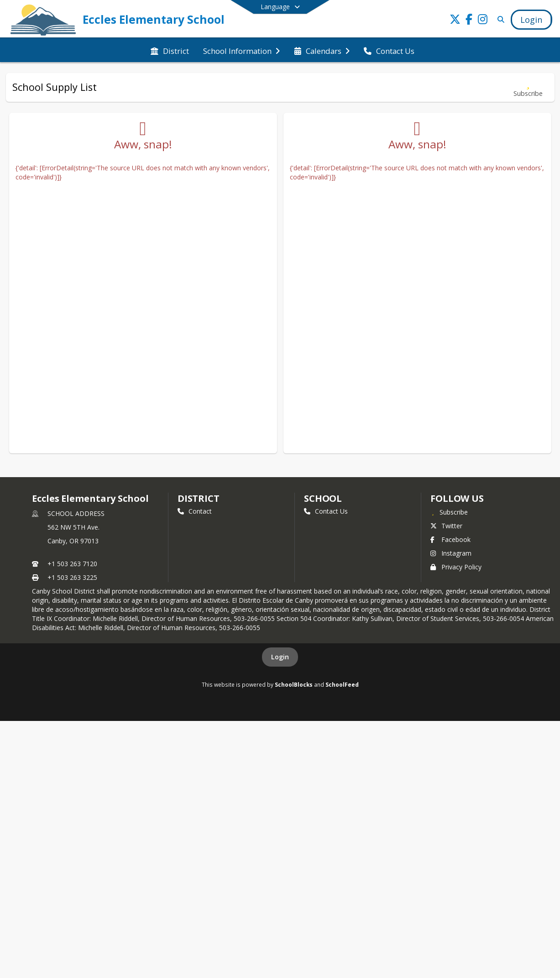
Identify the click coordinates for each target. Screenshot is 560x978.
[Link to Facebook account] (469, 21)
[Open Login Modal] (531, 20)
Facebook (450, 539)
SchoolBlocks (294, 684)
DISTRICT (199, 498)
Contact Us (326, 511)
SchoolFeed (342, 684)
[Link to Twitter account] (455, 21)
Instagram (451, 553)
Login (280, 657)
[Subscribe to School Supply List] (528, 87)
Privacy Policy (456, 567)
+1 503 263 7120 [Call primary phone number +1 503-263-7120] (72, 564)
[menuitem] (170, 50)
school (323, 498)
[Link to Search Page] (499, 19)
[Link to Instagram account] (482, 21)
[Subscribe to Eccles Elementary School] (449, 512)
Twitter (446, 526)
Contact (195, 511)
